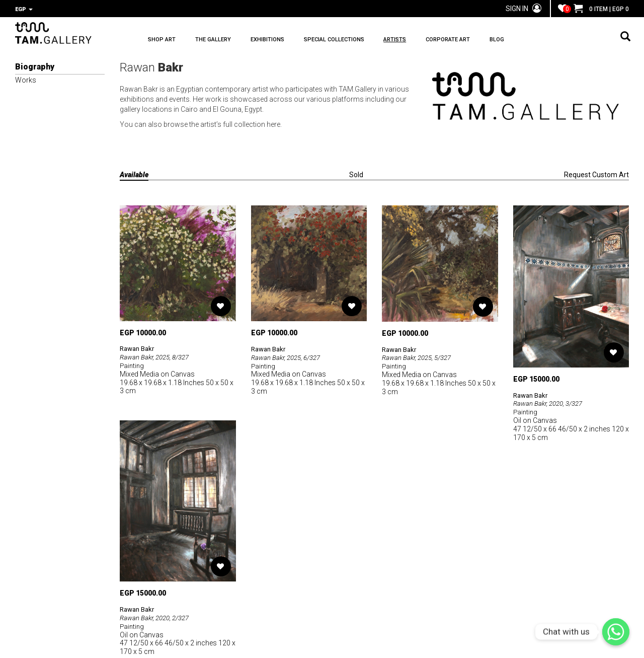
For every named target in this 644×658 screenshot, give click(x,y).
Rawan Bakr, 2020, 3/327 (551, 402)
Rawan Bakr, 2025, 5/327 (420, 356)
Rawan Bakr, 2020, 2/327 (157, 617)
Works (26, 79)
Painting (133, 364)
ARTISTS (438, 41)
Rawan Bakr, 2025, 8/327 (157, 356)
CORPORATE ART (503, 41)
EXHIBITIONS (289, 41)
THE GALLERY (224, 41)
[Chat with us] (616, 632)
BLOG (562, 41)
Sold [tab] (356, 174)
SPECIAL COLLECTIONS (367, 41)
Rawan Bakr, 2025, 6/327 (289, 356)
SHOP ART (162, 41)
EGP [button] (24, 9)
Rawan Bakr (139, 347)
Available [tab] (134, 174)
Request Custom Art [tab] (596, 174)
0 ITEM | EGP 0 (601, 9)
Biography (35, 66)
